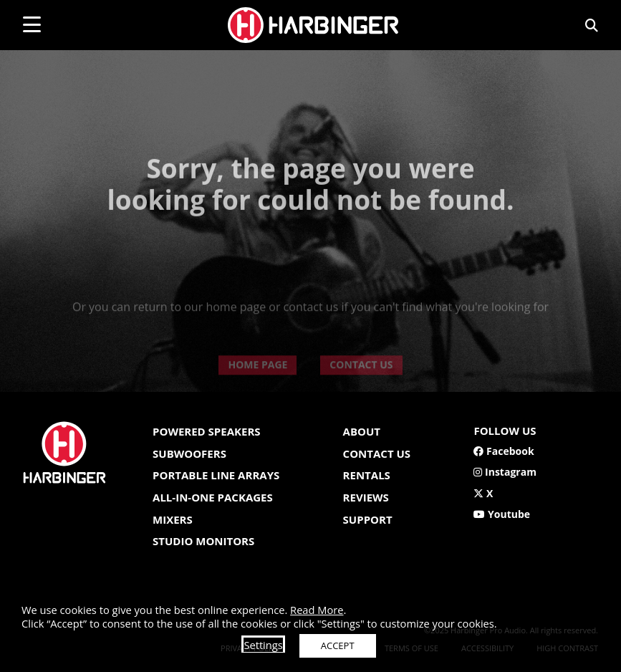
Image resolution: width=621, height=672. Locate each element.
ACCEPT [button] (338, 645)
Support (368, 519)
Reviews (366, 497)
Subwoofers (189, 453)
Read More (317, 610)
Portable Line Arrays (216, 475)
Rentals (367, 475)
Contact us (377, 453)
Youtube (502, 514)
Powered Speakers (207, 431)
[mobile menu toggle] (32, 24)
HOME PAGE (257, 387)
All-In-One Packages (213, 497)
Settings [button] (263, 645)
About (362, 431)
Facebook (504, 451)
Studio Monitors (203, 541)
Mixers (173, 519)
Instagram (505, 472)
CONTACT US (361, 387)
